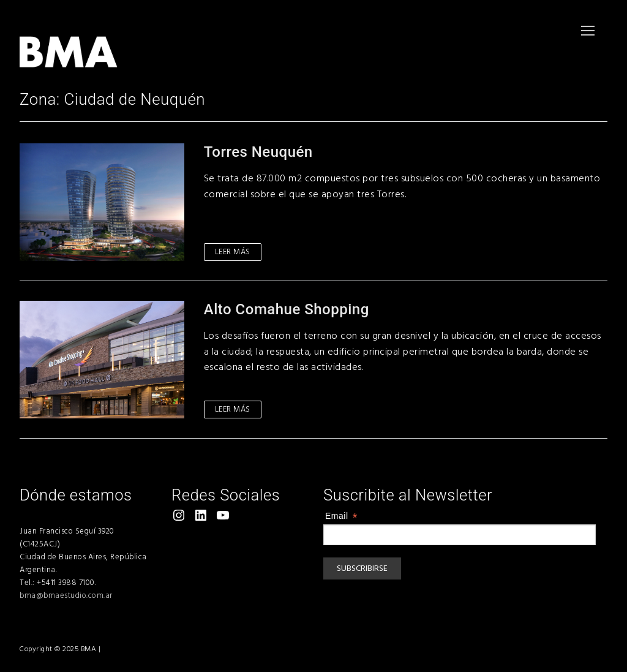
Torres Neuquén (258, 152)
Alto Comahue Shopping (287, 309)
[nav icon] (588, 31)
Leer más (233, 252)
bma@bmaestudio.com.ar (66, 595)
